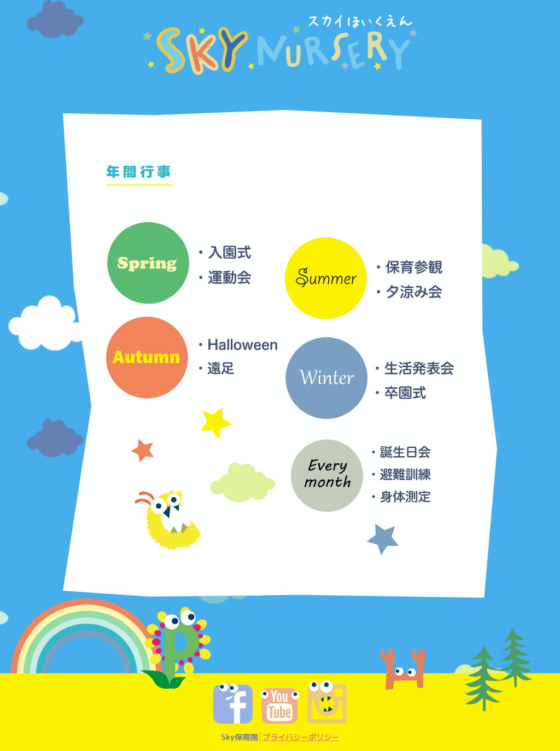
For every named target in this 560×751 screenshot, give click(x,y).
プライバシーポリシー (301, 737)
